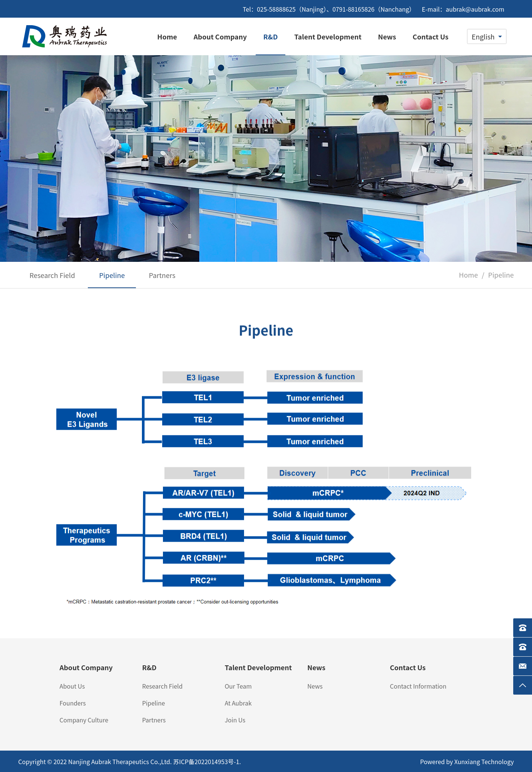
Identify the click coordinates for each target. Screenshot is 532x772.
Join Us (235, 720)
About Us (72, 686)
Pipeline (153, 703)
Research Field (162, 686)
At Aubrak (238, 703)
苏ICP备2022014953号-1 (206, 761)
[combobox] (487, 36)
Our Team (238, 686)
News (315, 686)
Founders (72, 703)
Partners (154, 720)
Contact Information (418, 686)
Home (468, 275)
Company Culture (84, 720)
